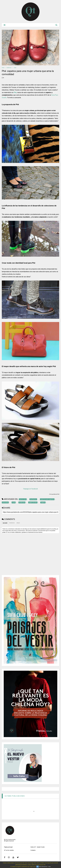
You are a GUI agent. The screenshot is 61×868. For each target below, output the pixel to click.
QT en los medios (9, 850)
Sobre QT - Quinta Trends (38, 847)
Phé (15, 92)
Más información (43, 867)
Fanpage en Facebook (30, 489)
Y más (49, 867)
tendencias (9, 68)
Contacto (33, 850)
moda (15, 68)
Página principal (8, 847)
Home (3, 68)
